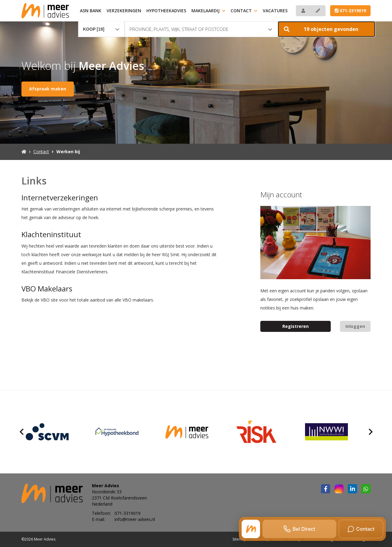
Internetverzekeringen (60, 198)
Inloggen (355, 326)
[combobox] (101, 26)
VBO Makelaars (47, 289)
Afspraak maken (48, 89)
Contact (244, 11)
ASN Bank (91, 11)
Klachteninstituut (51, 234)
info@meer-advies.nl (135, 519)
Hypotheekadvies (166, 11)
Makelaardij (208, 11)
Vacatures (275, 11)
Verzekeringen (124, 11)
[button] (326, 29)
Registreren (296, 326)
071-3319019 (350, 11)
